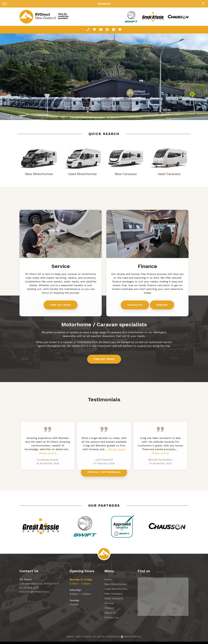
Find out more (104, 362)
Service (109, 605)
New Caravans (113, 596)
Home (108, 582)
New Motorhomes (115, 586)
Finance (109, 610)
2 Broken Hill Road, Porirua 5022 (39, 586)
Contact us (111, 620)
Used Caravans (114, 601)
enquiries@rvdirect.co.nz (35, 594)
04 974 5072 (31, 590)
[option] (104, 77)
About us (110, 615)
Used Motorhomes (116, 591)
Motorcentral (131, 639)
